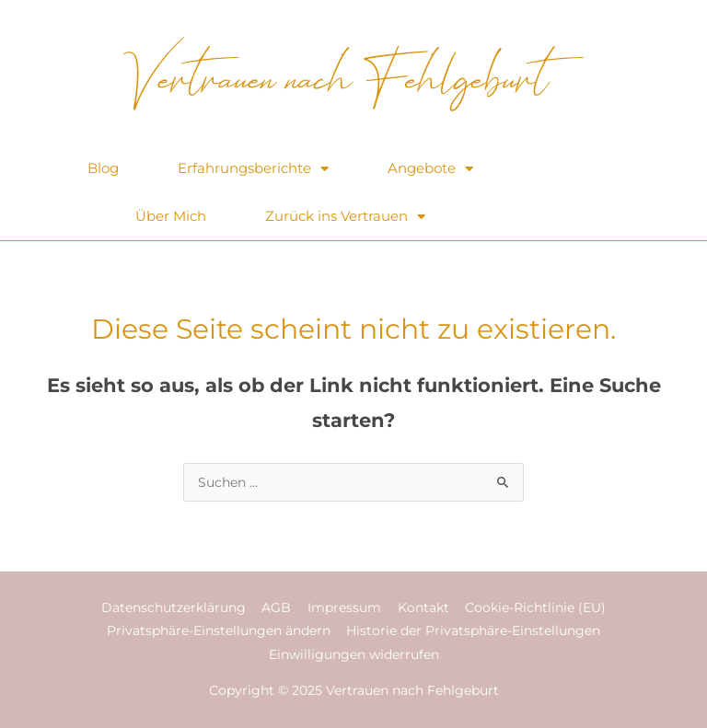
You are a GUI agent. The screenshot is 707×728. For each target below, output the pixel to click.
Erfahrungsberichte (253, 169)
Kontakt (423, 607)
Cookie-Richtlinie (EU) (535, 607)
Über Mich (171, 216)
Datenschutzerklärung (174, 607)
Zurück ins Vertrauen (345, 217)
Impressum (344, 607)
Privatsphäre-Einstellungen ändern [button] (219, 630)
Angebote (430, 169)
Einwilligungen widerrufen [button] (354, 654)
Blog (103, 168)
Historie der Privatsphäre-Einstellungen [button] (473, 630)
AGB (276, 607)
